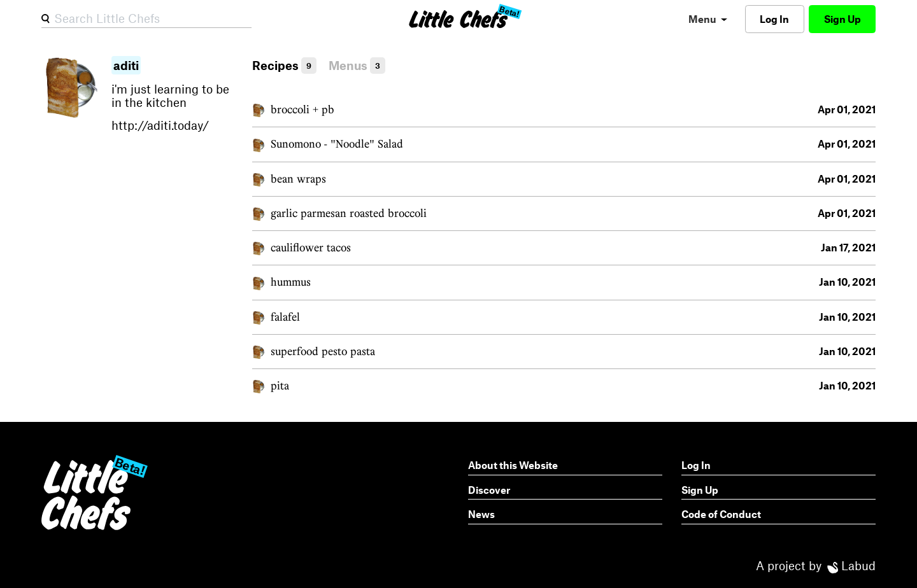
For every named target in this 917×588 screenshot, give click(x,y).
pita (280, 385)
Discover (489, 490)
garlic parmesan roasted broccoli (349, 213)
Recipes (284, 65)
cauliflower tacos (311, 247)
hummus (291, 282)
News (481, 514)
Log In (774, 19)
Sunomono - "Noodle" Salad (337, 143)
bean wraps (298, 178)
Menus (357, 65)
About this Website (513, 465)
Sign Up (842, 19)
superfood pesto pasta (323, 351)
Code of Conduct (721, 514)
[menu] (708, 19)
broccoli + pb (302, 109)
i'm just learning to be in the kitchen (177, 96)
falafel (285, 317)
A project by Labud (816, 565)
